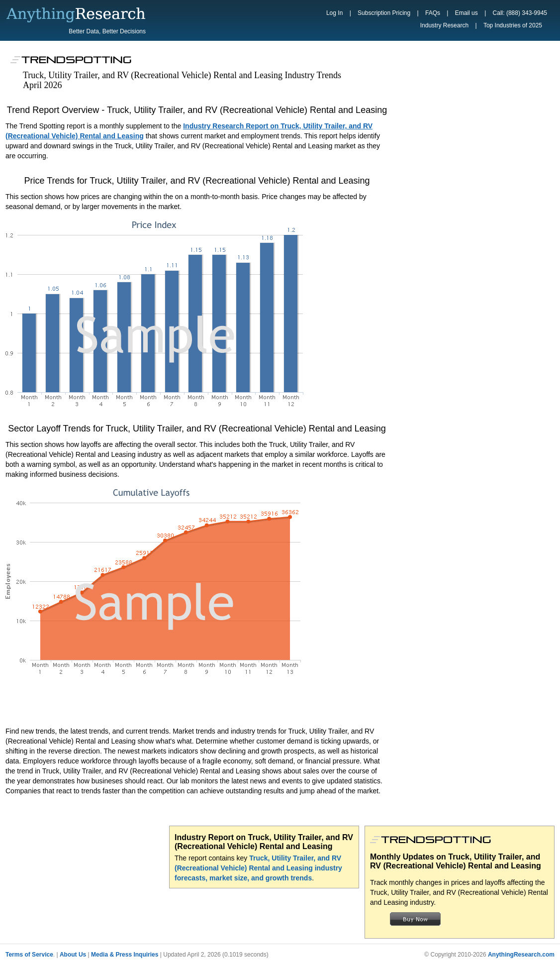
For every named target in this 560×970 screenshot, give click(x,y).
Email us (467, 13)
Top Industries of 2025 (513, 25)
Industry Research (444, 25)
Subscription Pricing (384, 13)
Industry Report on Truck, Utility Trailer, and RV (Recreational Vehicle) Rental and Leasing (264, 842)
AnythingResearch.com (521, 955)
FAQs (433, 13)
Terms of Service (29, 955)
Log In (334, 13)
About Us (73, 955)
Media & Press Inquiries (125, 955)
